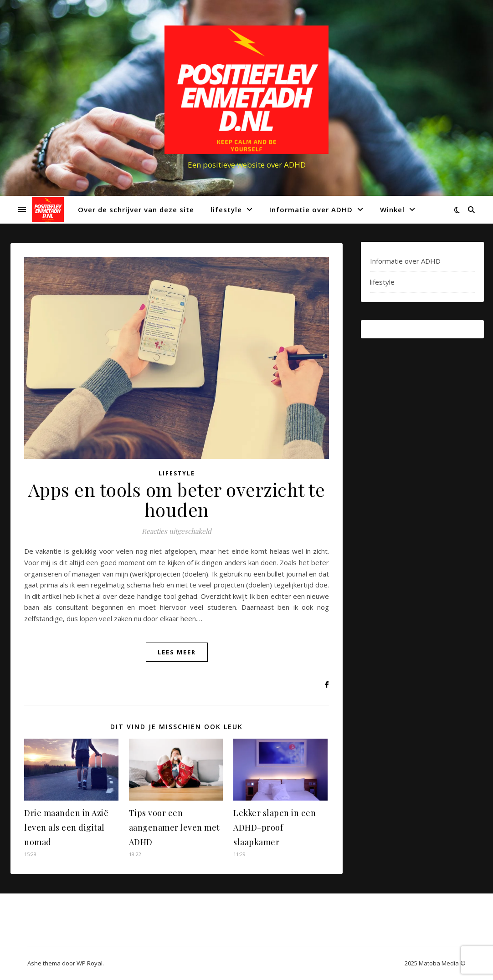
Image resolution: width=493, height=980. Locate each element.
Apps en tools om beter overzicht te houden (177, 499)
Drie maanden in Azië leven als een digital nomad (66, 827)
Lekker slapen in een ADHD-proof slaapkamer (275, 827)
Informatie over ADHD (311, 209)
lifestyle (226, 209)
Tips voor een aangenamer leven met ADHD (175, 827)
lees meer (177, 652)
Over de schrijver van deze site (136, 209)
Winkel (392, 209)
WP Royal (90, 963)
